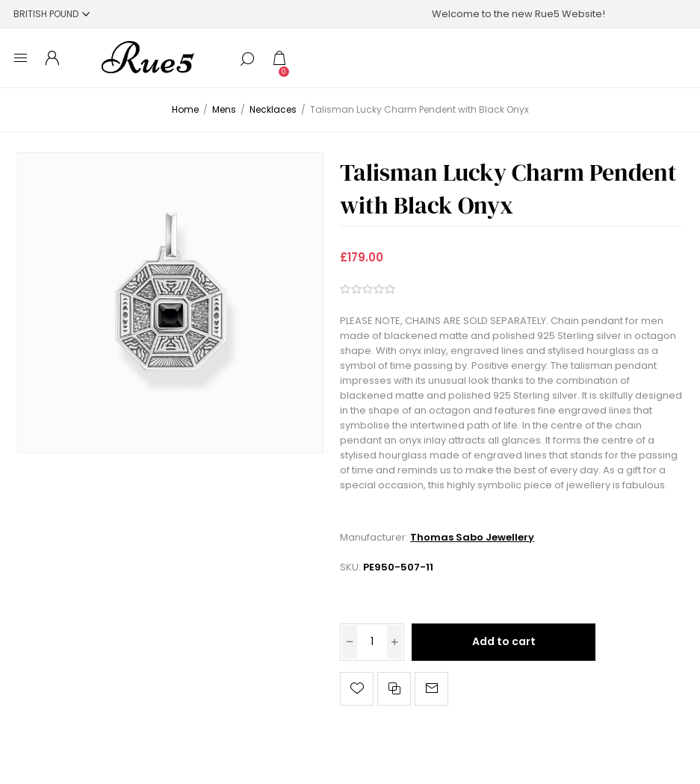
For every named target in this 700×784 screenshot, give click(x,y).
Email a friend (431, 689)
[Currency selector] (52, 14)
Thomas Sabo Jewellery (472, 537)
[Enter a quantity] (372, 642)
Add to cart (504, 641)
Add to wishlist (357, 689)
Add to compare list (394, 689)
